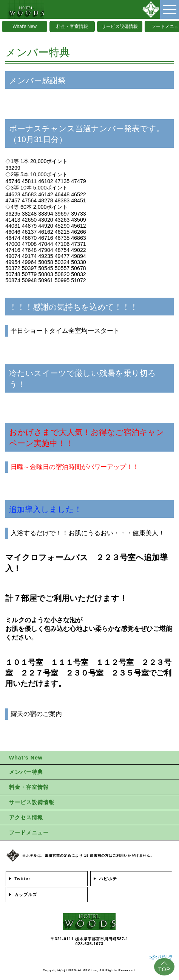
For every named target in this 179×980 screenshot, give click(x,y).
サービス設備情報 (120, 26)
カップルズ (26, 895)
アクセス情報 (26, 817)
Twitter (22, 879)
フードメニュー (29, 832)
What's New (25, 26)
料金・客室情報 (72, 26)
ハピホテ (108, 879)
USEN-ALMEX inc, (82, 970)
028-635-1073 (89, 944)
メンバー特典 (26, 772)
